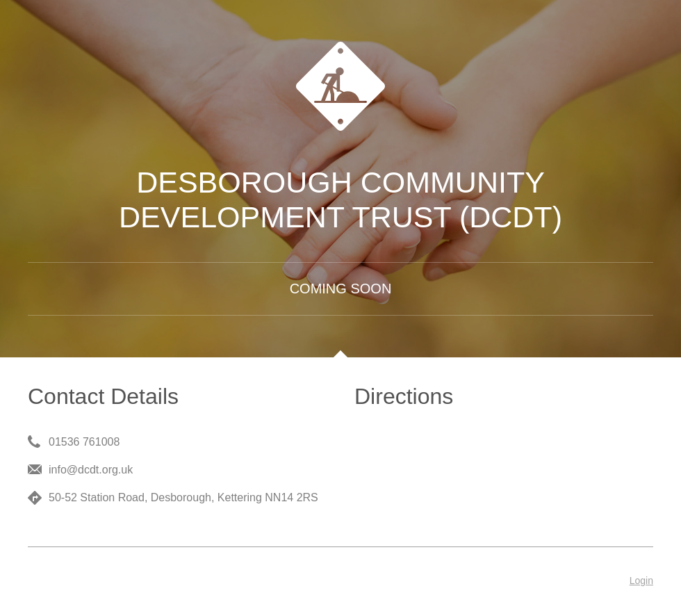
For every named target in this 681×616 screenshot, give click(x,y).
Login (641, 581)
